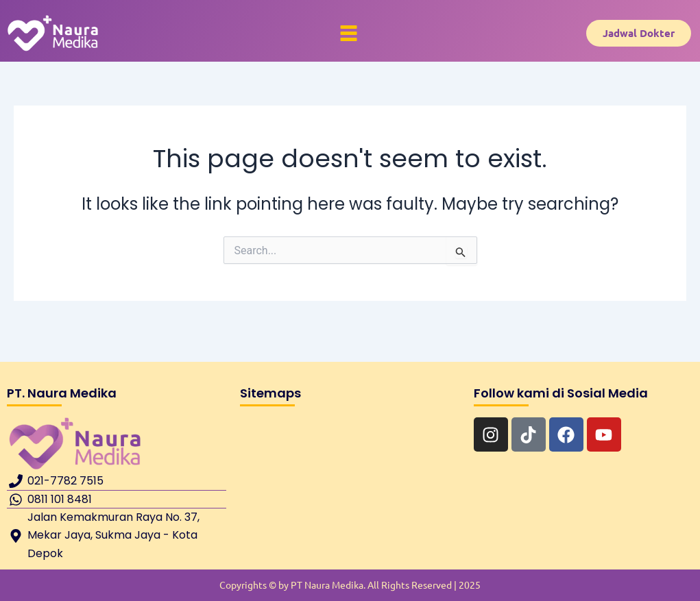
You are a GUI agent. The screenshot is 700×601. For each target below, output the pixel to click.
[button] (349, 33)
